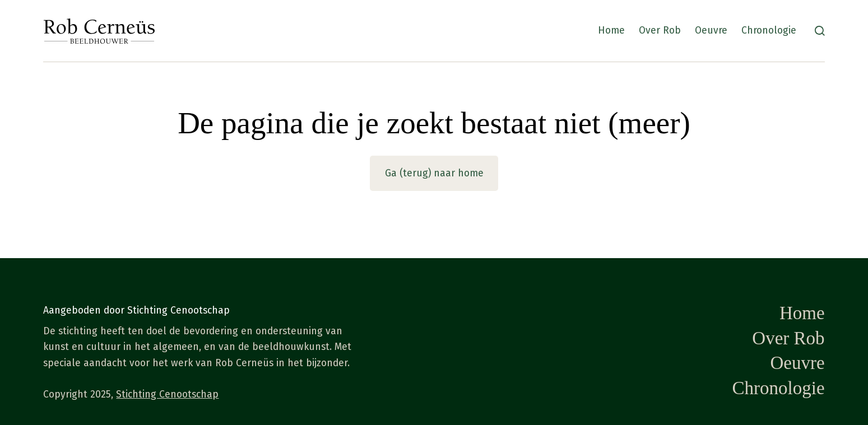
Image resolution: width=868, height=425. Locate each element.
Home (611, 31)
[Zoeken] (820, 31)
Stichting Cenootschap (167, 394)
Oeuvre (711, 31)
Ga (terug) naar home (434, 173)
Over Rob (660, 31)
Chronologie (769, 31)
